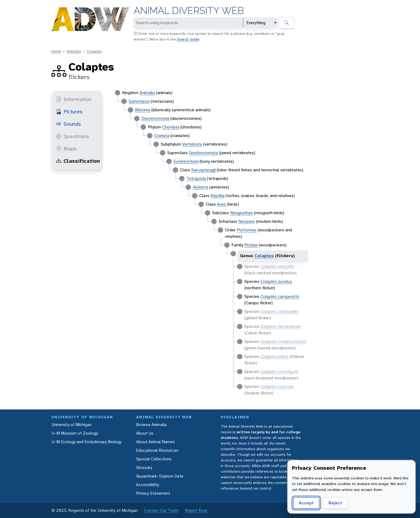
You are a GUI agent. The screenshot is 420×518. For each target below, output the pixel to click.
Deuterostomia (155, 118)
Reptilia (217, 196)
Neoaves (247, 221)
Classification (78, 161)
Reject (335, 503)
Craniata (162, 136)
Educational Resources (157, 450)
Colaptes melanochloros (283, 341)
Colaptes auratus (276, 281)
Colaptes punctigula (279, 371)
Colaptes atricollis (277, 266)
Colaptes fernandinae (281, 326)
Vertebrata (192, 144)
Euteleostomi (186, 161)
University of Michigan (72, 425)
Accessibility (148, 485)
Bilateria (143, 110)
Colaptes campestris (280, 296)
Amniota (200, 187)
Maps (66, 149)
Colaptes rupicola (277, 386)
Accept (306, 503)
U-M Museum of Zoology (75, 433)
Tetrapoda (196, 178)
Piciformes (247, 230)
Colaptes (94, 51)
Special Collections (154, 459)
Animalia (74, 51)
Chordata (171, 127)
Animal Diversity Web (189, 11)
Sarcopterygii (203, 170)
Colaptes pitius (274, 356)
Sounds (68, 124)
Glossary (144, 467)
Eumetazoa (139, 101)
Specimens (73, 136)
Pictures (69, 112)
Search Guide (188, 39)
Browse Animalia (151, 425)
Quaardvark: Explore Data (160, 476)
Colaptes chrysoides (280, 311)
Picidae (251, 245)
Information (74, 99)
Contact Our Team (161, 510)
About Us (145, 433)
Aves (222, 204)
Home (56, 51)
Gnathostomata (203, 153)
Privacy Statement (153, 493)
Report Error (196, 510)
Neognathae (241, 213)
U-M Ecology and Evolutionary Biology (87, 442)
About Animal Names (155, 442)
